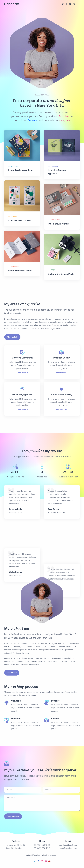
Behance (33, 120)
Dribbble (64, 117)
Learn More (22, 373)
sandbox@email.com (68, 845)
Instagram (64, 120)
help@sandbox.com (68, 848)
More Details (12, 337)
